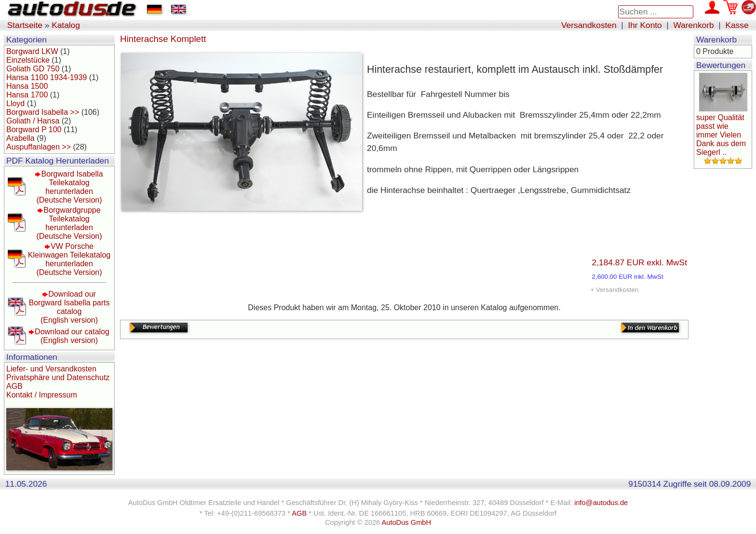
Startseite (25, 25)
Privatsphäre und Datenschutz (58, 377)
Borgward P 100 (34, 130)
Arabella (20, 138)
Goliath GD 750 (33, 69)
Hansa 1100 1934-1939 (47, 77)
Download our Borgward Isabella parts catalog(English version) (69, 307)
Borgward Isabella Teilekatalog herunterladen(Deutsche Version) (69, 187)
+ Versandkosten (615, 290)
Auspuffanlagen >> (39, 147)
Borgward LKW (32, 51)
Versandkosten (589, 25)
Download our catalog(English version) (72, 336)
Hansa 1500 (27, 86)
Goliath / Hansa (33, 121)
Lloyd (15, 103)
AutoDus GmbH (406, 522)
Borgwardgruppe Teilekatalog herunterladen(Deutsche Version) (69, 223)
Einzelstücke (28, 60)
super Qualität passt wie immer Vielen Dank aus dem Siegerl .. (721, 135)
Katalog (66, 25)
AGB (14, 386)
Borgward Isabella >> (43, 112)
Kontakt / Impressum (42, 395)
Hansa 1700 (27, 95)
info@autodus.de (601, 503)
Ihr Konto (645, 25)
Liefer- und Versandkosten (51, 369)
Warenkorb (694, 25)
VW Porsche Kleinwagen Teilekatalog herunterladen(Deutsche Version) (69, 259)
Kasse (737, 25)
